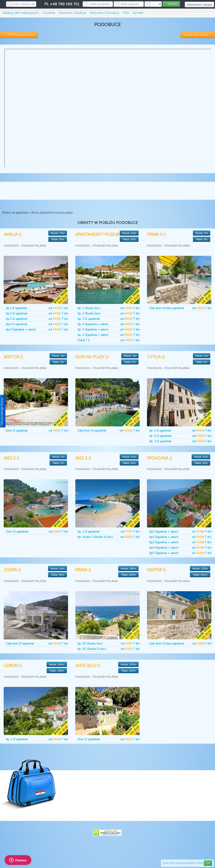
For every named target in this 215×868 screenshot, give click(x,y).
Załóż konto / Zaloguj (199, 4)
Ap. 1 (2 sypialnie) (160, 431)
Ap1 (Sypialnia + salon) (164, 532)
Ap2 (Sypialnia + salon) (164, 537)
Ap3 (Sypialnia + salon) (164, 542)
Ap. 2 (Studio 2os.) (89, 313)
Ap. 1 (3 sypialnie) (89, 532)
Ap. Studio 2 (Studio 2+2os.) (95, 537)
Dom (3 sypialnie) (17, 532)
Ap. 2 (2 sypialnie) (160, 436)
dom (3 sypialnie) (17, 431)
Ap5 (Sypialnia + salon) (164, 553)
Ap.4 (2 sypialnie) (17, 324)
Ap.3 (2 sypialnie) (17, 319)
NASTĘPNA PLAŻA (198, 35)
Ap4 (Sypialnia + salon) (164, 548)
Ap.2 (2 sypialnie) (17, 313)
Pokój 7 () (84, 340)
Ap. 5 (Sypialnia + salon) (93, 330)
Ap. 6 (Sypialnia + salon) (93, 335)
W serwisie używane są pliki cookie (183, 863)
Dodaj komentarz (198, 194)
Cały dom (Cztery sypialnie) (167, 308)
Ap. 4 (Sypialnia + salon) (93, 324)
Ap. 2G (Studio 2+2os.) (92, 649)
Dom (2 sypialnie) (89, 739)
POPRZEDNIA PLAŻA (19, 35)
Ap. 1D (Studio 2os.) (90, 644)
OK (208, 863)
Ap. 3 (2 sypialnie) (89, 319)
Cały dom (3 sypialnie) (20, 644)
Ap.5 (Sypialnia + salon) (21, 330)
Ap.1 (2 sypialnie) (16, 308)
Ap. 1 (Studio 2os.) (89, 308)
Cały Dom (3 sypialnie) (92, 431)
